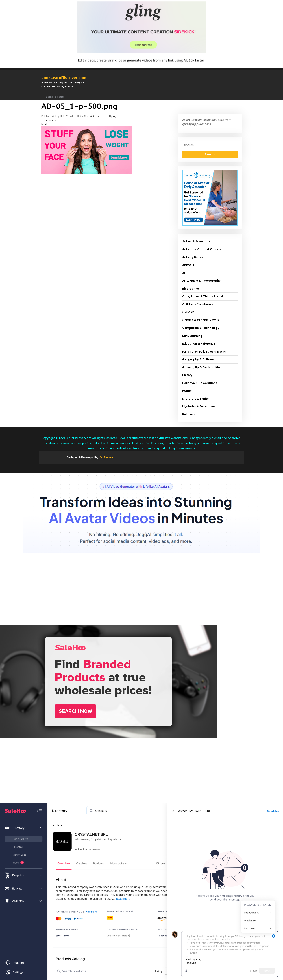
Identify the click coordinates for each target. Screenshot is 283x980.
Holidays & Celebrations (200, 383)
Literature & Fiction (196, 399)
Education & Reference (199, 344)
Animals (188, 265)
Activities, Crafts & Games (202, 249)
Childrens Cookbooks (198, 304)
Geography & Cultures (198, 359)
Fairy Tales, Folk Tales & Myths (204, 352)
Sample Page (55, 97)
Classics (188, 312)
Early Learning (192, 336)
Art (184, 273)
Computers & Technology (201, 328)
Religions (189, 414)
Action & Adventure (196, 241)
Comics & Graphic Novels (201, 320)
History (187, 375)
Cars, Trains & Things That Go (204, 296)
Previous (49, 120)
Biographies (191, 289)
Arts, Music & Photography (201, 281)
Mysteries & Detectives (199, 406)
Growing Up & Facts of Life (201, 367)
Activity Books (192, 257)
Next (46, 124)
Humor (187, 391)
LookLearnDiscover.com (64, 78)
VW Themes (106, 457)
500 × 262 (80, 116)
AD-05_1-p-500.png (103, 116)
